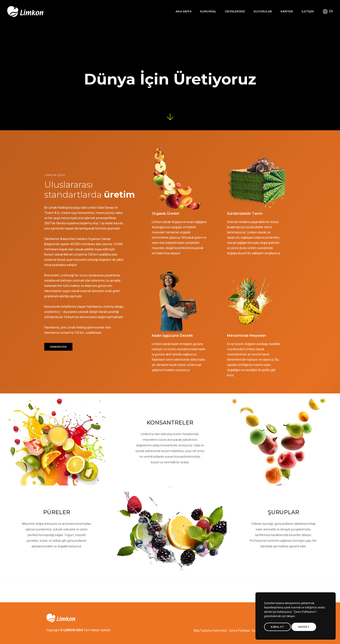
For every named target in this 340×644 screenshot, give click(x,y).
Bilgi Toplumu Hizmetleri (210, 631)
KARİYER (278, 8)
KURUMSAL (199, 8)
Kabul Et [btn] (277, 627)
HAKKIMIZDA (58, 320)
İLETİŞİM (299, 8)
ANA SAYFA (175, 8)
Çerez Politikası (239, 631)
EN (321, 8)
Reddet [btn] (304, 627)
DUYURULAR (254, 8)
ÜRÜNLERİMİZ (226, 8)
